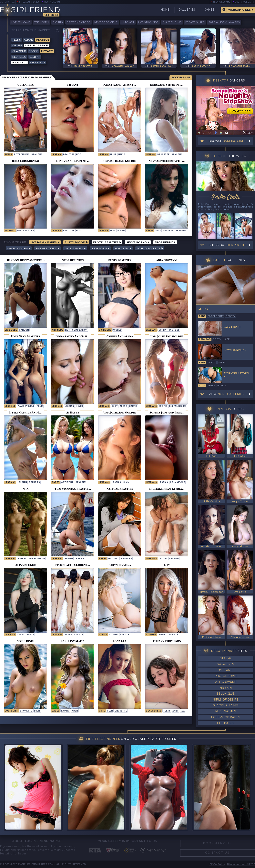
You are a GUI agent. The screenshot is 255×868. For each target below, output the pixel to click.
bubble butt (216, 316)
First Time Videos (79, 22)
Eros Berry (165, 243)
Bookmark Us (181, 78)
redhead (10, 231)
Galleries (187, 10)
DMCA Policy (217, 864)
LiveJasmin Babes (29, 2)
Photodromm (226, 676)
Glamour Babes (226, 706)
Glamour (19, 51)
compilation (80, 330)
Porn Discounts (150, 249)
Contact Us (217, 853)
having (69, 559)
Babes (150, 231)
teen (110, 711)
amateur (168, 231)
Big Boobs (11, 330)
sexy (158, 231)
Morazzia (123, 249)
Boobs (34, 51)
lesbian (56, 155)
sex (183, 711)
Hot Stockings (148, 22)
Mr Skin (226, 688)
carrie (133, 406)
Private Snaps (195, 22)
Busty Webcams (244, 2)
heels (122, 155)
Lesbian (35, 57)
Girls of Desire (226, 700)
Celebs (17, 46)
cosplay (10, 635)
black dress (154, 711)
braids (222, 386)
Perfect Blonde (168, 635)
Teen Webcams (222, 2)
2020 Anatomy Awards (224, 22)
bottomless (22, 155)
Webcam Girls (239, 10)
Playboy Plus (172, 22)
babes (68, 635)
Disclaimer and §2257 (241, 864)
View (226, 394)
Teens (17, 40)
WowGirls (226, 664)
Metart (47, 51)
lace (226, 339)
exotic (65, 711)
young (121, 231)
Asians (29, 40)
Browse (227, 141)
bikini (37, 711)
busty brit (11, 711)
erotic (163, 406)
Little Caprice (37, 46)
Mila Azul (20, 63)
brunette (163, 155)
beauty (78, 635)
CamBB (209, 10)
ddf (177, 330)
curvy (21, 635)
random (24, 330)
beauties (37, 155)
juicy (126, 482)
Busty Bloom (52, 2)
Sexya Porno (138, 243)
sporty (231, 316)
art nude (57, 330)
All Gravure (226, 682)
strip (221, 363)
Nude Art (128, 22)
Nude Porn (100, 249)
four (40, 406)
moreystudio (37, 559)
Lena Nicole (177, 482)
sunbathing (166, 330)
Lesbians (151, 330)
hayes (79, 406)
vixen (75, 711)
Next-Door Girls (106, 22)
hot (79, 155)
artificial (67, 482)
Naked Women (19, 249)
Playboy (43, 40)
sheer (211, 386)
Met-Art (226, 670)
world (117, 330)
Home (165, 10)
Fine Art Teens (47, 249)
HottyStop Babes (226, 717)
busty (30, 635)
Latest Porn (75, 249)
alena (123, 406)
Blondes (151, 635)
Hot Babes (226, 723)
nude (113, 155)
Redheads (19, 57)
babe (202, 316)
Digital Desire (178, 406)
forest (22, 559)
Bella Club (226, 694)
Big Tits (58, 22)
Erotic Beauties (107, 243)
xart (115, 406)
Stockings (38, 63)
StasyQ (226, 659)
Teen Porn (41, 22)
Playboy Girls (26, 406)
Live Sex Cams (21, 22)
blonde (113, 635)
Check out (228, 245)
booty (103, 635)
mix (19, 231)
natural (114, 559)
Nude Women (226, 712)
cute (102, 711)
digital (163, 559)
